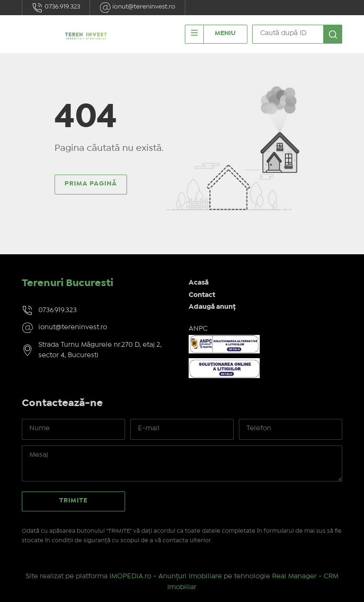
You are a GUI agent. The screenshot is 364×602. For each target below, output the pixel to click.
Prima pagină (91, 184)
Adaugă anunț (212, 307)
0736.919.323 (56, 8)
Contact (202, 295)
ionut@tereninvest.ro (137, 8)
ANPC (198, 329)
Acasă (199, 283)
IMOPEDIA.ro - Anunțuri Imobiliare (166, 576)
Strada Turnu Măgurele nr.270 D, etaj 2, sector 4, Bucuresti (100, 350)
